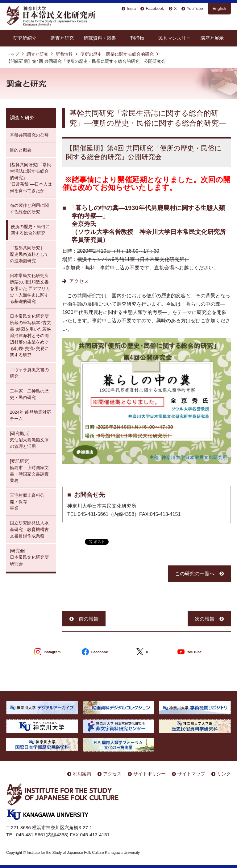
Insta (131, 8)
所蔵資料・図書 (100, 38)
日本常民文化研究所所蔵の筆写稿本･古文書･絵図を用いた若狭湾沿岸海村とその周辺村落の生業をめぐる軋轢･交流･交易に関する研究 (30, 336)
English (219, 8)
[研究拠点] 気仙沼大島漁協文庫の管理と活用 (29, 440)
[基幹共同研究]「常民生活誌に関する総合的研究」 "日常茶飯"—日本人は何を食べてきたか (31, 178)
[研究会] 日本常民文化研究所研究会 (29, 557)
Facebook (155, 8)
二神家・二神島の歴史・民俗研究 (29, 394)
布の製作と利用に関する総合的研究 (29, 209)
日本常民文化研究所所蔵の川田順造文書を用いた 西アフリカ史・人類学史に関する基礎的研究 (30, 288)
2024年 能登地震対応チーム (30, 415)
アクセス (79, 281)
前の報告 (89, 619)
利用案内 (82, 774)
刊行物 (137, 38)
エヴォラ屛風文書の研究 (29, 373)
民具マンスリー (175, 38)
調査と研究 (62, 38)
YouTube (195, 8)
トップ (13, 54)
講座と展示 (212, 38)
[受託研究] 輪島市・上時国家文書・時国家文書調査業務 (29, 471)
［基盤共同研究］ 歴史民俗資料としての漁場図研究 (29, 254)
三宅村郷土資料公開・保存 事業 (27, 502)
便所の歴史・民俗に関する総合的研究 (117, 54)
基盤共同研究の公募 (29, 135)
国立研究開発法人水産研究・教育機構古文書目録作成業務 (29, 529)
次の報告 (205, 619)
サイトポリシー (150, 774)
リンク (224, 774)
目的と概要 (21, 150)
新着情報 (64, 54)
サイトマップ (191, 774)
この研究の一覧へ (195, 574)
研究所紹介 (25, 38)
